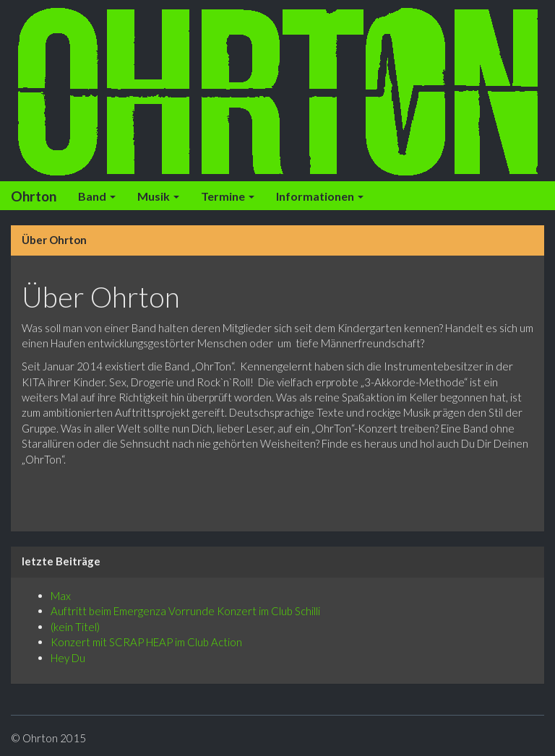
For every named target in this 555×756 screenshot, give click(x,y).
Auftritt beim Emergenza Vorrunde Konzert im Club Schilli (185, 611)
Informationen (320, 196)
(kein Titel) (75, 627)
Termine (228, 196)
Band (97, 196)
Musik (158, 196)
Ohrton (34, 196)
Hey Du (68, 658)
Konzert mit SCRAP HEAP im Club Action (146, 642)
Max (61, 596)
